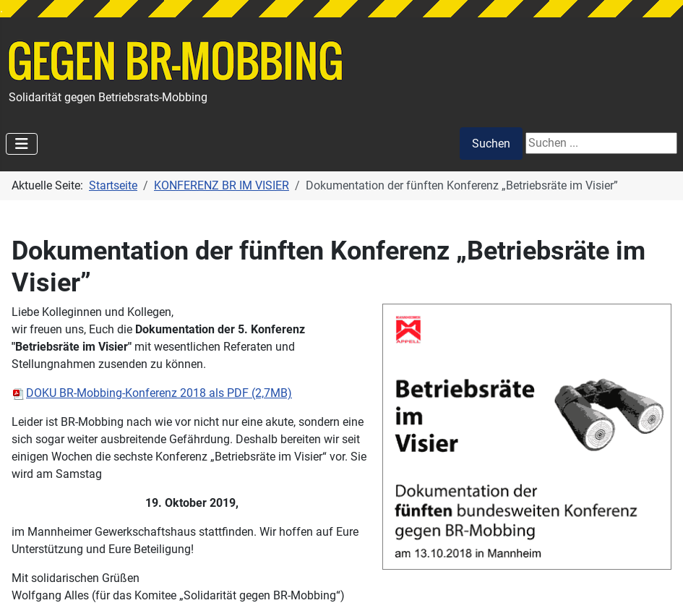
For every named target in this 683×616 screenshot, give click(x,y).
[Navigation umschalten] (22, 144)
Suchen (491, 144)
